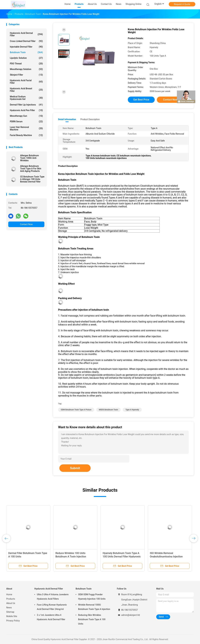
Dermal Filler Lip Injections (26, 105)
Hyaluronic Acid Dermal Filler (26, 34)
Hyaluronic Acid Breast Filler (26, 90)
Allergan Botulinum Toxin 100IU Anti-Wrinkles (30, 158)
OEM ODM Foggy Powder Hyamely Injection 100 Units (92, 597)
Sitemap (10, 612)
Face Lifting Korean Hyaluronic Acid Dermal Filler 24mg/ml (52, 607)
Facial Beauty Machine (26, 135)
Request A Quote (182, 4)
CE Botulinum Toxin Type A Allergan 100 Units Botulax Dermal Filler (32, 179)
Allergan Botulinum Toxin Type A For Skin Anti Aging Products (31, 169)
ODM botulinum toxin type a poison (76, 410)
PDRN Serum (26, 122)
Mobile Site (12, 616)
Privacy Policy (13, 621)
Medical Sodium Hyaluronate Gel (26, 98)
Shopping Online (134, 4)
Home (9, 594)
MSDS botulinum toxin (108, 410)
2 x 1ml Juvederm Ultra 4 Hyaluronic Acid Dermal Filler (51, 617)
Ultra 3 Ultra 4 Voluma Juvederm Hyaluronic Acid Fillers (53, 597)
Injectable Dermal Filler (26, 47)
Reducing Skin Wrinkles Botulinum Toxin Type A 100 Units (92, 619)
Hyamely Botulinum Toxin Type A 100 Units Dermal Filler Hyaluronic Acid (122, 557)
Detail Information (67, 119)
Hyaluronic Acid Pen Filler (26, 110)
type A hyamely (132, 410)
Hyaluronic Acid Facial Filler (26, 82)
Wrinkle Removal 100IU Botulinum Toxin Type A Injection (94, 607)
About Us (11, 603)
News (9, 608)
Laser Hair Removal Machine (26, 128)
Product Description (90, 119)
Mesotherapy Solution (26, 69)
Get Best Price (141, 100)
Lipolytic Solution (26, 58)
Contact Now (26, 224)
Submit (75, 468)
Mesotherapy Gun (26, 116)
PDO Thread (26, 64)
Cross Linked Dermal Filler (26, 41)
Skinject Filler (26, 75)
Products (11, 599)
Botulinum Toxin (26, 52)
